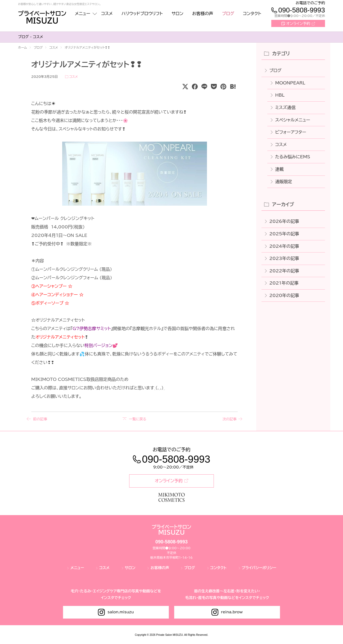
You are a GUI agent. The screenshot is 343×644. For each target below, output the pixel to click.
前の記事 (40, 419)
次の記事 (229, 419)
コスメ (73, 76)
